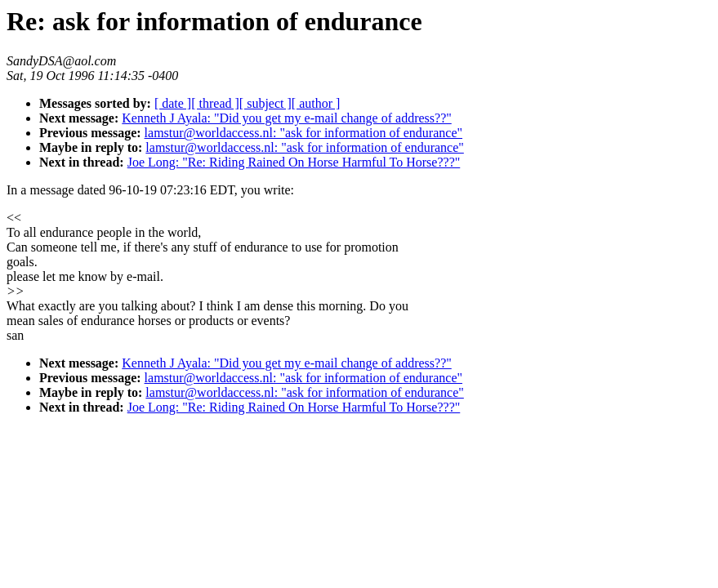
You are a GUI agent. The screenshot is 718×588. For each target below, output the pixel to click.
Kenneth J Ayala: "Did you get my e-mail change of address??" (286, 118)
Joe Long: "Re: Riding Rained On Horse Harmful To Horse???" (294, 162)
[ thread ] (215, 103)
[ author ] (316, 103)
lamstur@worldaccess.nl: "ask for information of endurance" (303, 133)
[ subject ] (265, 103)
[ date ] (173, 103)
